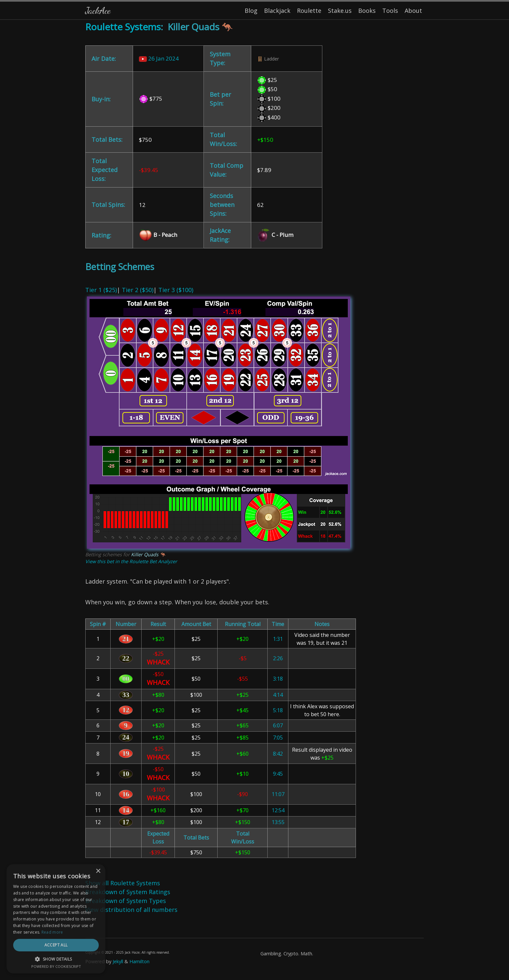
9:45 (278, 774)
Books (367, 11)
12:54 (278, 810)
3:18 (278, 679)
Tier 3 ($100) (176, 290)
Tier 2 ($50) (138, 290)
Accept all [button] (56, 945)
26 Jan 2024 (159, 58)
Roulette (309, 11)
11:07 (278, 794)
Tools (390, 11)
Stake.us (340, 11)
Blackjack (277, 11)
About (413, 11)
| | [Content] (254, 500)
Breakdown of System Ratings (128, 892)
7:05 (278, 738)
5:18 (278, 710)
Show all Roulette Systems (123, 883)
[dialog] (56, 919)
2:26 (278, 658)
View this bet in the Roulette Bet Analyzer (131, 561)
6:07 (278, 725)
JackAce (98, 10)
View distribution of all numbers (131, 910)
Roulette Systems (123, 27)
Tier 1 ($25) (101, 290)
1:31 (278, 639)
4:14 (278, 695)
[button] (56, 959)
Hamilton (139, 961)
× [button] (98, 871)
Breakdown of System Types (126, 901)
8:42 (278, 754)
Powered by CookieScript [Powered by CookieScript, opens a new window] (56, 966)
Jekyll (118, 961)
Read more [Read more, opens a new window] (52, 932)
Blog (251, 11)
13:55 (278, 822)
